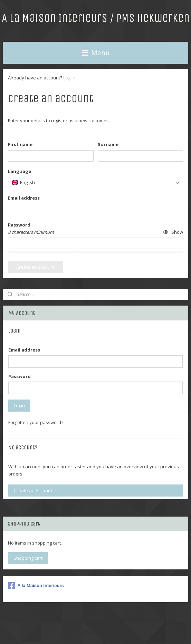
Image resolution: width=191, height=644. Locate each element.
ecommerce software (132, 620)
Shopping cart (28, 558)
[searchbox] (95, 182)
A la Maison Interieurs (36, 586)
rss (105, 620)
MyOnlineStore (95, 631)
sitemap (91, 620)
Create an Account (33, 490)
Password (20, 376)
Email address (24, 350)
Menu (96, 53)
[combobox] (95, 182)
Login (19, 405)
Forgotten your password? (36, 422)
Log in (69, 78)
